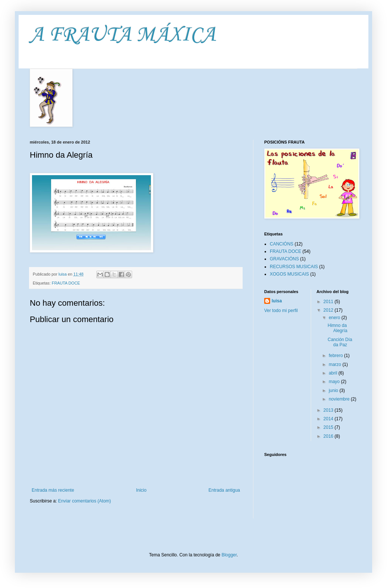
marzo (335, 364)
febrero (336, 356)
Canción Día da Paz (340, 342)
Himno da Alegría (337, 328)
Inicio (141, 490)
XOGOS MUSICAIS (289, 274)
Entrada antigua (224, 490)
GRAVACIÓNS (284, 259)
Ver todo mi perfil (281, 311)
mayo (335, 382)
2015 (329, 427)
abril (333, 373)
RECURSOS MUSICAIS (294, 267)
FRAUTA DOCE (66, 283)
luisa (277, 301)
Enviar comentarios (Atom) (84, 501)
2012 (329, 310)
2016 (329, 436)
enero (335, 318)
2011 (329, 302)
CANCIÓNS (282, 244)
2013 (329, 410)
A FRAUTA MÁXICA (123, 35)
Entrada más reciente (53, 490)
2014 (329, 419)
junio (334, 391)
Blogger (229, 555)
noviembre (340, 399)
